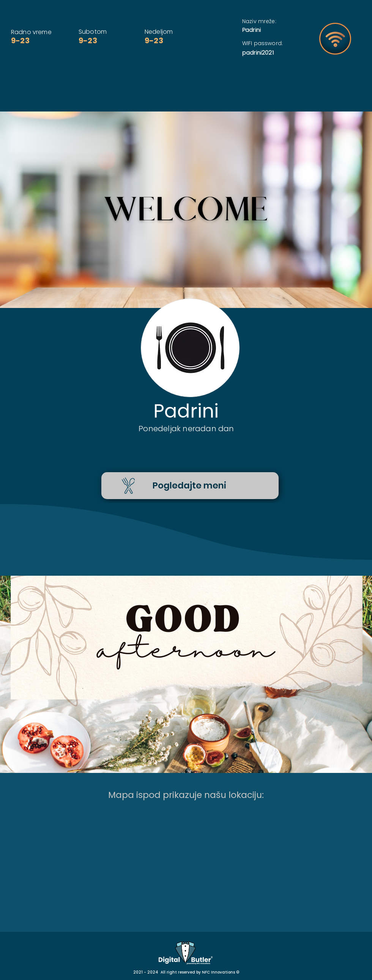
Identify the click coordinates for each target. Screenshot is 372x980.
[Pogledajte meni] (190, 486)
